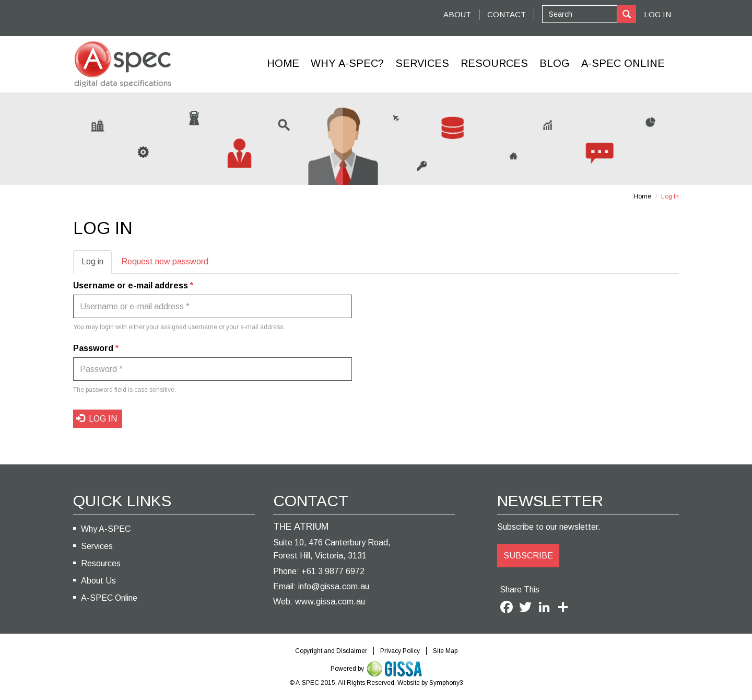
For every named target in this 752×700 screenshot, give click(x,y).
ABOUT (457, 14)
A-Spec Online (623, 63)
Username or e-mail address (133, 285)
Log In (657, 14)
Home (283, 63)
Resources (494, 63)
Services (422, 63)
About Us (98, 581)
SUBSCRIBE (528, 556)
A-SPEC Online (109, 598)
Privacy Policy (400, 651)
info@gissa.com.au (334, 586)
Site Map (445, 651)
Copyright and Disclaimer (331, 651)
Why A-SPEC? (347, 63)
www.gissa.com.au (330, 602)
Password (96, 348)
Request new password (165, 261)
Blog (555, 63)
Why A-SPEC (106, 529)
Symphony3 (446, 683)
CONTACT (507, 14)
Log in (97, 265)
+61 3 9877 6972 (333, 571)
